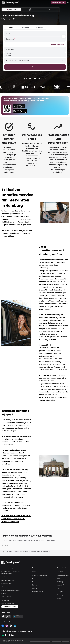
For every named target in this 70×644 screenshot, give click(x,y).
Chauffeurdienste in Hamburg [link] (41, 552)
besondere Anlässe (47, 317)
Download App (58, 2)
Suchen (35, 67)
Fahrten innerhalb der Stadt (52, 260)
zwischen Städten (46, 262)
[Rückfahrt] (25, 28)
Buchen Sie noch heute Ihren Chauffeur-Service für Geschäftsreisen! (16, 519)
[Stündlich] (39, 28)
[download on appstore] (20, 106)
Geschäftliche (46, 345)
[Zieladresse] (35, 39)
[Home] (3, 552)
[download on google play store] (20, 111)
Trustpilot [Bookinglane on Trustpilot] (5, 545)
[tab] (11, 10)
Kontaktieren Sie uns (10, 607)
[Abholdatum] (35, 49)
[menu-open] (68, 2)
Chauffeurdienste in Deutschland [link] (17, 552)
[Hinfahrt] (11, 28)
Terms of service (56, 641)
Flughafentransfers (49, 375)
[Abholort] (35, 34)
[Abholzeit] (35, 55)
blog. (11, 236)
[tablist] (31, 10)
